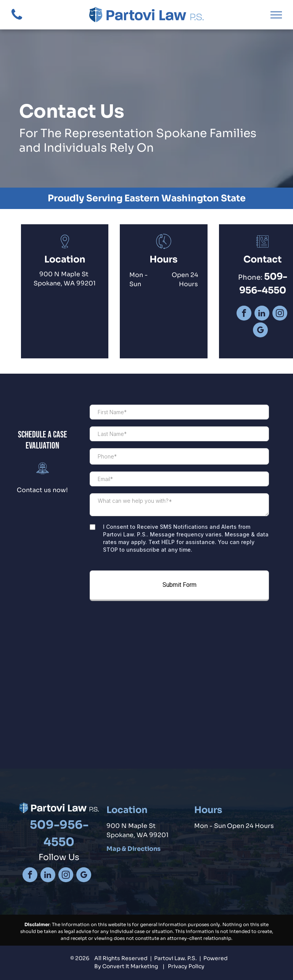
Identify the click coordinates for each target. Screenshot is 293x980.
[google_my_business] (260, 331)
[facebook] (244, 314)
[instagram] (280, 314)
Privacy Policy (186, 966)
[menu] (276, 15)
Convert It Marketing (130, 966)
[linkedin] (262, 314)
